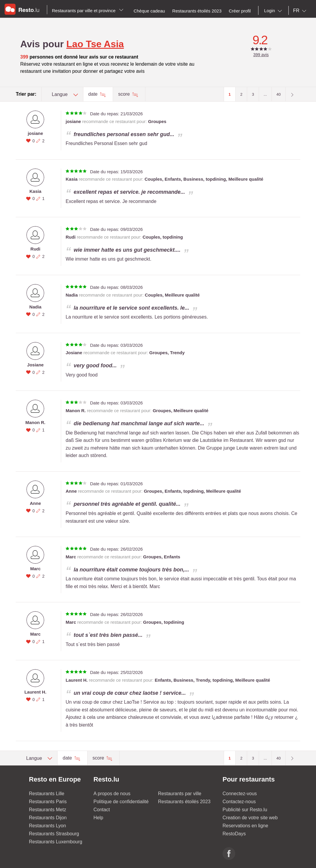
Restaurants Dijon (48, 818)
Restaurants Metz (48, 810)
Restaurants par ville (180, 794)
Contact (102, 810)
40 (279, 94)
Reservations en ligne (245, 826)
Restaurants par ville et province (88, 11)
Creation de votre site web (250, 818)
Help (98, 818)
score (125, 94)
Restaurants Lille (47, 794)
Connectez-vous (240, 794)
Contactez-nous (239, 802)
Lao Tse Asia (95, 44)
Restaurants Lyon (48, 826)
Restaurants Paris (48, 802)
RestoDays (234, 834)
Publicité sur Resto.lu (245, 810)
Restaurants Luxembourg (56, 842)
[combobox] (274, 11)
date (94, 94)
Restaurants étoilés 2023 (184, 802)
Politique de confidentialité (121, 802)
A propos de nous (112, 794)
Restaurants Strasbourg (54, 834)
